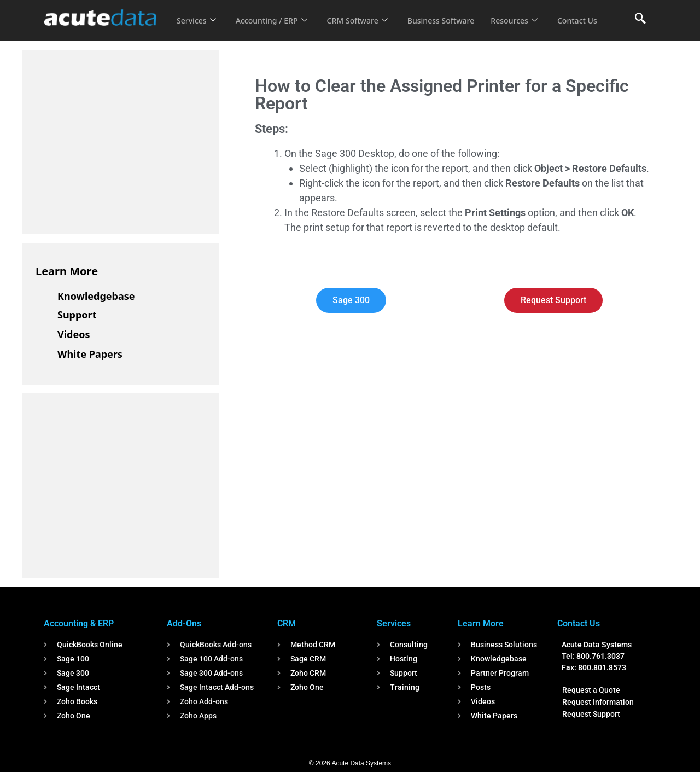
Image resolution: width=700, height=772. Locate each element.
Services (197, 13)
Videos (74, 334)
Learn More (67, 271)
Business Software (453, 13)
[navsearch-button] (640, 19)
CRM (287, 623)
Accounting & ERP (79, 623)
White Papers (90, 354)
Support (77, 315)
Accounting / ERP (275, 13)
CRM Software (365, 13)
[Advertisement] (118, 140)
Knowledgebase (96, 296)
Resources (529, 13)
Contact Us (198, 28)
